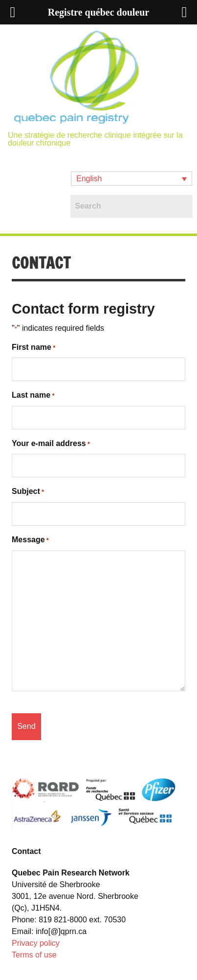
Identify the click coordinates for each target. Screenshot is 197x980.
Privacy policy (36, 943)
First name (33, 348)
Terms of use (34, 955)
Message (30, 540)
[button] (131, 179)
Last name (33, 396)
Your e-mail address (51, 444)
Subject (28, 492)
